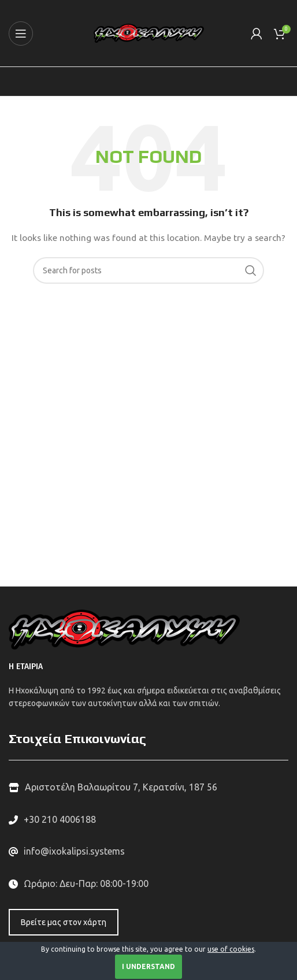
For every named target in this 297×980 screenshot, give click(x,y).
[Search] (148, 270)
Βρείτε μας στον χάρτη (64, 922)
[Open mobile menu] (21, 34)
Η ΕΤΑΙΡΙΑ (26, 667)
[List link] (148, 820)
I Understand (148, 966)
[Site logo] (149, 32)
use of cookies (231, 949)
